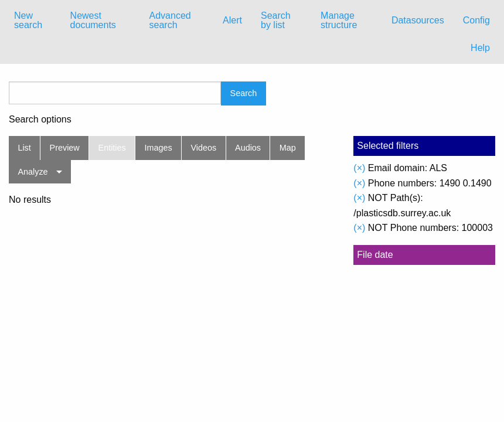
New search (28, 20)
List (24, 148)
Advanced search (170, 20)
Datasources (418, 20)
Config (476, 20)
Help (480, 48)
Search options (40, 120)
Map (288, 148)
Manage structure (339, 20)
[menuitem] (33, 21)
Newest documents (93, 20)
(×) (359, 168)
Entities (112, 148)
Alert (232, 20)
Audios (248, 148)
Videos (204, 148)
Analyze (33, 172)
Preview (65, 148)
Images (159, 148)
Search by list (276, 20)
